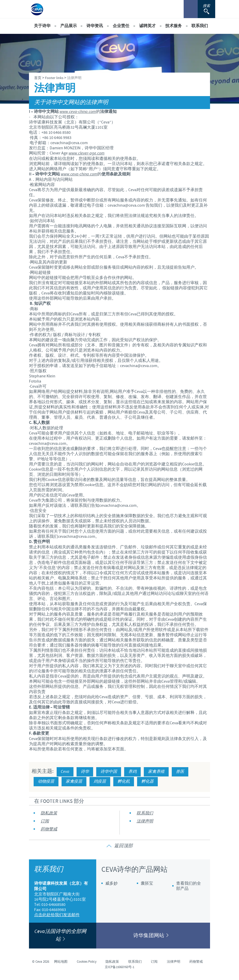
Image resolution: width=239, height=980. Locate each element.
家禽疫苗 (74, 781)
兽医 (180, 772)
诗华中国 (109, 772)
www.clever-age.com (87, 153)
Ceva (65, 772)
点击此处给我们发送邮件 (57, 915)
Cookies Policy (87, 962)
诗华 (85, 772)
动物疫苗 (46, 781)
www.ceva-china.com (78, 112)
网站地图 (61, 962)
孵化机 (124, 781)
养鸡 (132, 772)
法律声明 (145, 821)
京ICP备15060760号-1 (119, 967)
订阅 (45, 821)
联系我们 (200, 26)
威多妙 (111, 883)
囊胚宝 (147, 883)
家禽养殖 (156, 772)
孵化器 (147, 781)
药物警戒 (49, 829)
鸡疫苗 (100, 781)
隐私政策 (49, 813)
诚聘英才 (147, 26)
